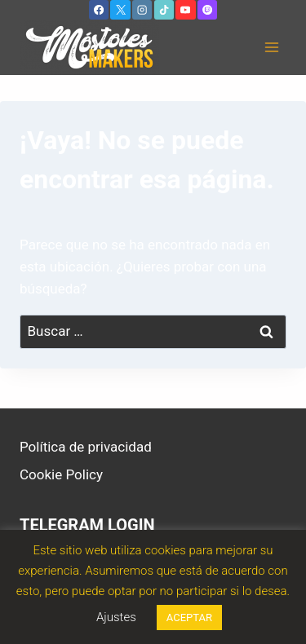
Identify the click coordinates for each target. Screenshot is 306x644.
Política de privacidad (86, 447)
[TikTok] (164, 10)
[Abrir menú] (271, 48)
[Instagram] (142, 10)
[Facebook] (99, 10)
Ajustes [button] (116, 617)
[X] (120, 10)
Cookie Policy (61, 474)
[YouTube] (185, 10)
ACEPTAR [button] (189, 618)
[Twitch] (207, 10)
